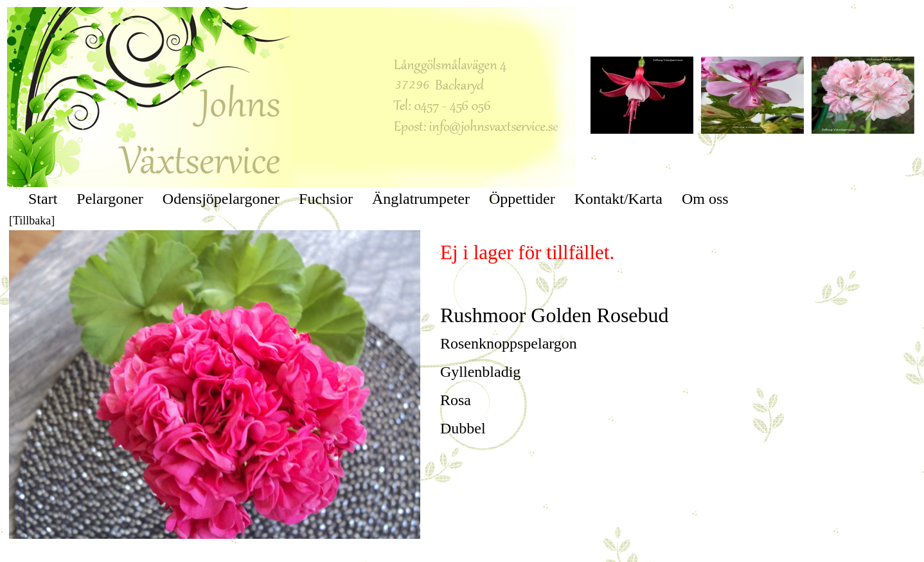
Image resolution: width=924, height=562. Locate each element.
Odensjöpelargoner (221, 199)
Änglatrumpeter (421, 199)
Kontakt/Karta (618, 199)
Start (43, 199)
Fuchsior (326, 199)
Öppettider (522, 199)
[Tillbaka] (32, 221)
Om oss (705, 199)
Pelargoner (110, 199)
